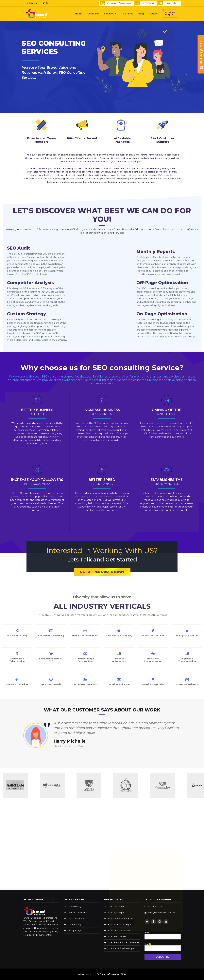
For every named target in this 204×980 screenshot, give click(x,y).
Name (147, 933)
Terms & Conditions (77, 913)
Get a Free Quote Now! (102, 596)
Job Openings (74, 931)
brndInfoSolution (172, 3)
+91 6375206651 (148, 3)
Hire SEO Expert (116, 907)
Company (93, 14)
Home (79, 14)
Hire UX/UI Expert (117, 913)
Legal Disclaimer (76, 919)
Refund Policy (74, 925)
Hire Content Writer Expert (121, 919)
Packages (127, 14)
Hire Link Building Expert (120, 925)
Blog (141, 14)
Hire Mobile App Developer (121, 948)
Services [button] (109, 14)
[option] (60, 785)
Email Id (148, 944)
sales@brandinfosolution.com (119, 3)
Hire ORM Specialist (118, 936)
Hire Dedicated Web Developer (123, 942)
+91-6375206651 (155, 907)
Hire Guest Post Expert (119, 931)
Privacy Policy (74, 907)
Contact (154, 14)
